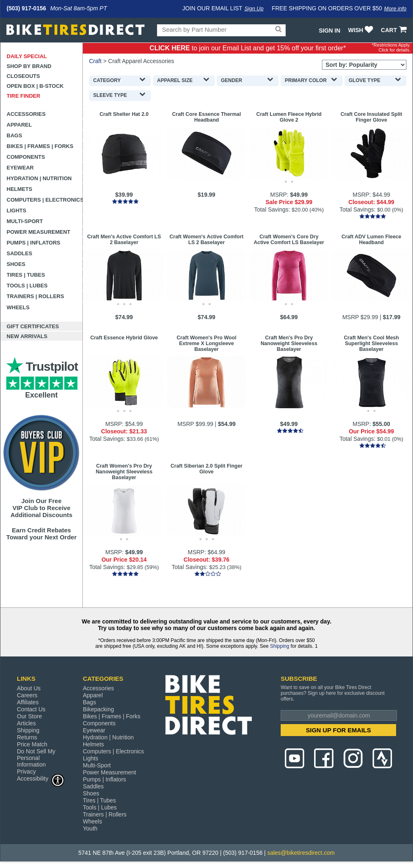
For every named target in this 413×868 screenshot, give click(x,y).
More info (395, 8)
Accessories (26, 114)
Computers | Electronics (45, 200)
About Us (29, 688)
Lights (16, 211)
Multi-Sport (25, 221)
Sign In (329, 31)
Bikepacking (99, 709)
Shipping (280, 646)
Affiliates (28, 702)
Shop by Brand (29, 66)
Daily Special (27, 56)
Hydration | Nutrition (39, 178)
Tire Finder (23, 96)
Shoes (16, 264)
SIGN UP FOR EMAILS (338, 730)
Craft (95, 61)
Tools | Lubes (27, 286)
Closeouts (23, 76)
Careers (27, 695)
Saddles (19, 253)
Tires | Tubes (26, 275)
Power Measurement (39, 232)
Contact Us (31, 709)
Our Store (29, 716)
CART (395, 30)
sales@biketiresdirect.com (301, 853)
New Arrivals (27, 336)
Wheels (18, 307)
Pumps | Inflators (33, 243)
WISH (362, 30)
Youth (90, 828)
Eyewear (20, 168)
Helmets (19, 189)
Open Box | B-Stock (35, 86)
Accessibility (41, 778)
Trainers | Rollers (35, 296)
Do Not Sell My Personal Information (36, 758)
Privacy (26, 772)
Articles (26, 723)
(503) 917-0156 (26, 8)
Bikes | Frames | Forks (40, 146)
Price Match (32, 744)
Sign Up (254, 8)
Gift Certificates (33, 326)
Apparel (19, 125)
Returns (27, 737)
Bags (14, 135)
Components (26, 157)
